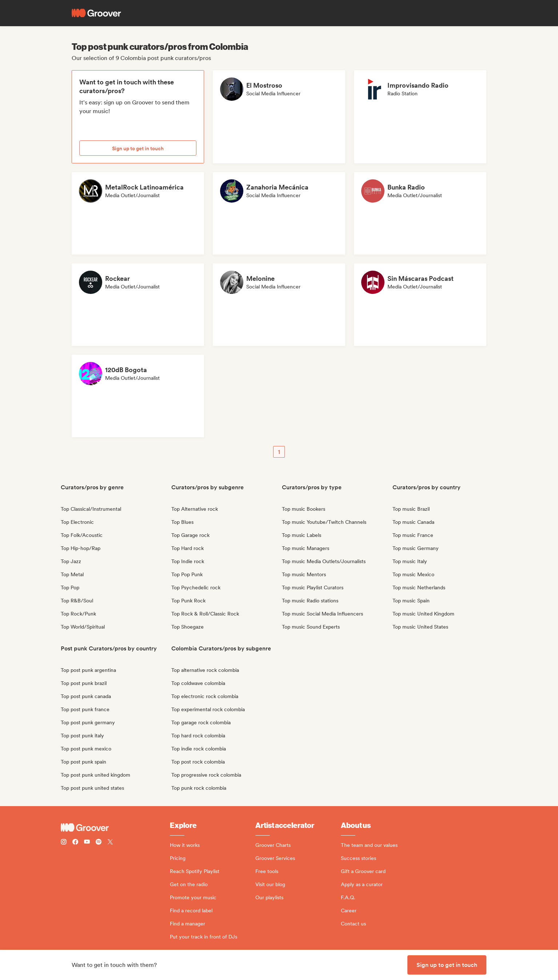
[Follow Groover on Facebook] (75, 843)
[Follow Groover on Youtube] (87, 843)
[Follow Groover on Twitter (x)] (110, 843)
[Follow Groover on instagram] (64, 843)
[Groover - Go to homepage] (115, 828)
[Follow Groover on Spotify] (99, 843)
